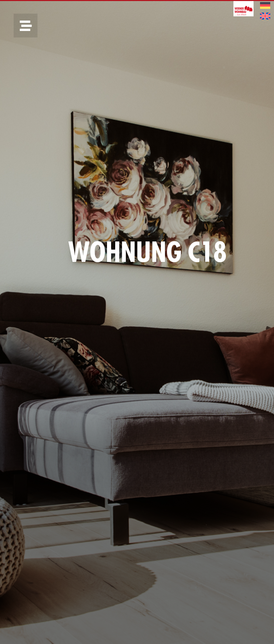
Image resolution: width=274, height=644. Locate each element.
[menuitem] (265, 6)
